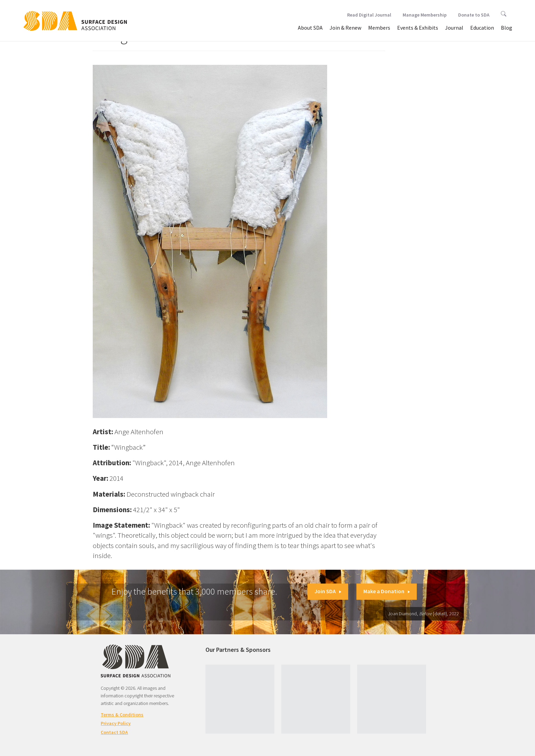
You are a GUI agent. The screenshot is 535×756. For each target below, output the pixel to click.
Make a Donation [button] (387, 591)
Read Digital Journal (369, 15)
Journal (454, 28)
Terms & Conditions (122, 715)
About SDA (310, 28)
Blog (507, 28)
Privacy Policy (116, 723)
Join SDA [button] (328, 591)
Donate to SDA (474, 15)
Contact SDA (114, 732)
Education (482, 28)
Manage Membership (425, 15)
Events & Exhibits (418, 28)
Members (379, 28)
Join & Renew (345, 28)
